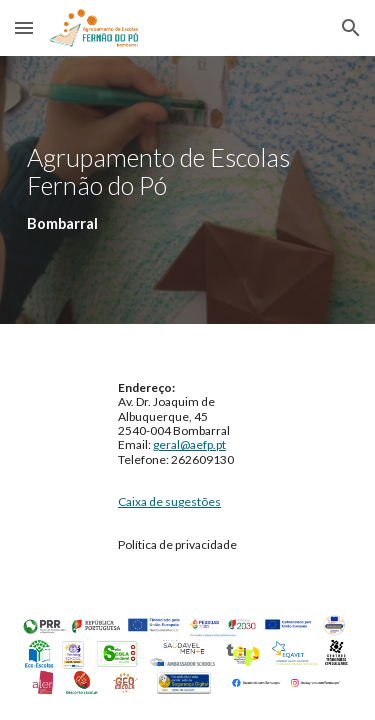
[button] (24, 27)
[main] (188, 190)
